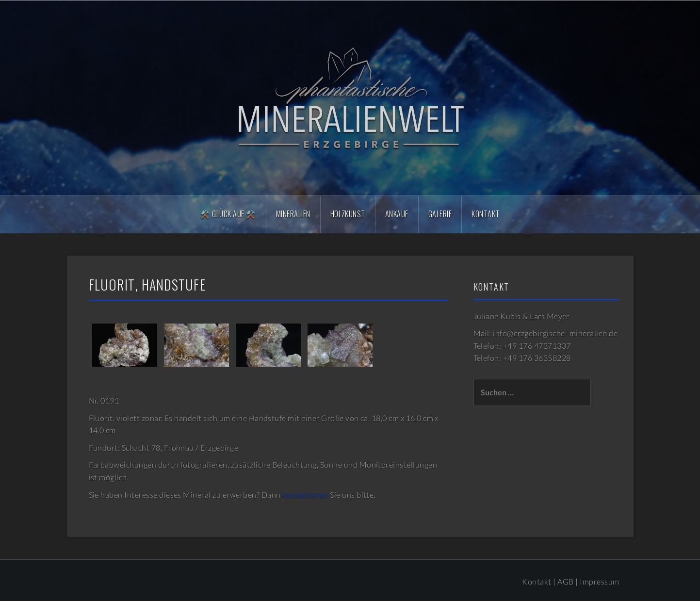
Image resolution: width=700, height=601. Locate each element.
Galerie (440, 214)
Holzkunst (348, 214)
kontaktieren (305, 495)
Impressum (599, 581)
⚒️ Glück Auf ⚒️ (228, 214)
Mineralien (293, 214)
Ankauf (397, 214)
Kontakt (485, 214)
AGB (565, 581)
